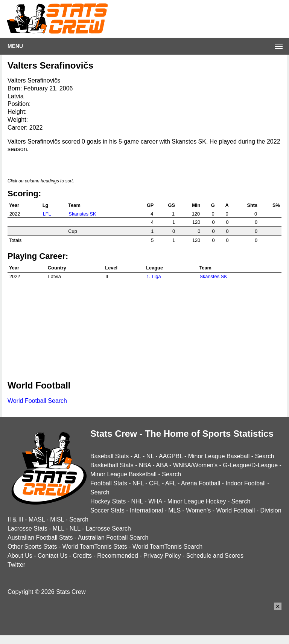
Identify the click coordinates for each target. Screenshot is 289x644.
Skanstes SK (82, 214)
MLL (59, 529)
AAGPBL (171, 456)
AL (138, 456)
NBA (145, 465)
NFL (138, 483)
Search (265, 456)
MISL (57, 519)
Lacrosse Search (108, 529)
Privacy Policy (162, 556)
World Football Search (37, 401)
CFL (155, 483)
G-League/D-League (250, 465)
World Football (235, 510)
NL (150, 456)
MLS (174, 510)
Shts (252, 205)
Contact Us (52, 556)
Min (196, 205)
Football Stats (109, 483)
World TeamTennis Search (167, 547)
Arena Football (201, 483)
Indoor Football (246, 483)
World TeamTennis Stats (95, 547)
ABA (162, 465)
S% (276, 205)
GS (172, 205)
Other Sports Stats (32, 547)
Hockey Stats (108, 501)
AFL (171, 483)
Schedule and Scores (215, 556)
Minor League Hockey (197, 501)
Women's (198, 510)
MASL (37, 519)
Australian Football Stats (40, 538)
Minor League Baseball (219, 456)
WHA (155, 501)
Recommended (118, 556)
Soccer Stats (107, 510)
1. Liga (154, 276)
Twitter (16, 565)
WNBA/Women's (195, 465)
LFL (47, 214)
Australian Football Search (113, 538)
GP (150, 205)
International (146, 510)
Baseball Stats (110, 456)
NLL (75, 529)
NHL (137, 501)
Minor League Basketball (123, 474)
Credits (82, 556)
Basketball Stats (112, 465)
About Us (20, 556)
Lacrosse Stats (27, 529)
